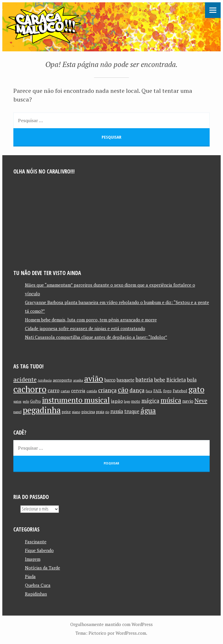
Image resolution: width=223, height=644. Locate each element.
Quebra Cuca (38, 585)
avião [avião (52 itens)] (94, 378)
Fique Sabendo (39, 550)
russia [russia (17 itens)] (117, 411)
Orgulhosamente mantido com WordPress (111, 624)
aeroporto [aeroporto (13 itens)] (62, 380)
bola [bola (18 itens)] (192, 380)
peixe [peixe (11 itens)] (66, 412)
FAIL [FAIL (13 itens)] (158, 391)
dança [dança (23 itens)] (137, 390)
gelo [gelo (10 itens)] (26, 401)
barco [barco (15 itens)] (110, 380)
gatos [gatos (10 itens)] (17, 401)
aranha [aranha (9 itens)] (78, 380)
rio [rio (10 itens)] (107, 412)
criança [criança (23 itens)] (107, 390)
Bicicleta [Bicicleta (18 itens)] (176, 380)
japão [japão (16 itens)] (117, 401)
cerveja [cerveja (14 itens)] (78, 391)
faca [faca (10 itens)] (149, 391)
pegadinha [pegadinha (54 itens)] (42, 410)
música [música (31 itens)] (171, 400)
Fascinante (36, 542)
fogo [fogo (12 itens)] (167, 391)
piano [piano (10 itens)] (76, 412)
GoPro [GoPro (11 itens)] (36, 401)
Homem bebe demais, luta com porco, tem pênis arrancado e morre (91, 320)
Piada (30, 576)
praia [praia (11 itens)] (100, 412)
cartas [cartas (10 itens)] (65, 391)
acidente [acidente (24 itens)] (25, 379)
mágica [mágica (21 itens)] (150, 401)
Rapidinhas (36, 594)
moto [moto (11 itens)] (136, 401)
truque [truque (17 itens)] (132, 411)
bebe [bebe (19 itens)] (160, 380)
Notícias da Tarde (43, 568)
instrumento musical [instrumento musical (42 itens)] (76, 400)
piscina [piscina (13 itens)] (88, 411)
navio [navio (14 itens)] (188, 401)
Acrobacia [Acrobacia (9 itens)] (45, 380)
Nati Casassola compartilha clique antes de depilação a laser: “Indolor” (96, 337)
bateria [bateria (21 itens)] (144, 379)
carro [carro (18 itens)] (54, 390)
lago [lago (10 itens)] (127, 401)
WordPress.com (131, 633)
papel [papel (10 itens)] (17, 412)
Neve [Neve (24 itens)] (201, 400)
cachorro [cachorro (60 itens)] (30, 389)
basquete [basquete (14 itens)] (126, 380)
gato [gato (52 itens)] (196, 389)
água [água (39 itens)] (148, 410)
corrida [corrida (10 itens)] (92, 391)
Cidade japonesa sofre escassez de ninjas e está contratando (85, 328)
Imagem (33, 559)
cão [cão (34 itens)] (123, 390)
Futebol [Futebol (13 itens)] (180, 391)
